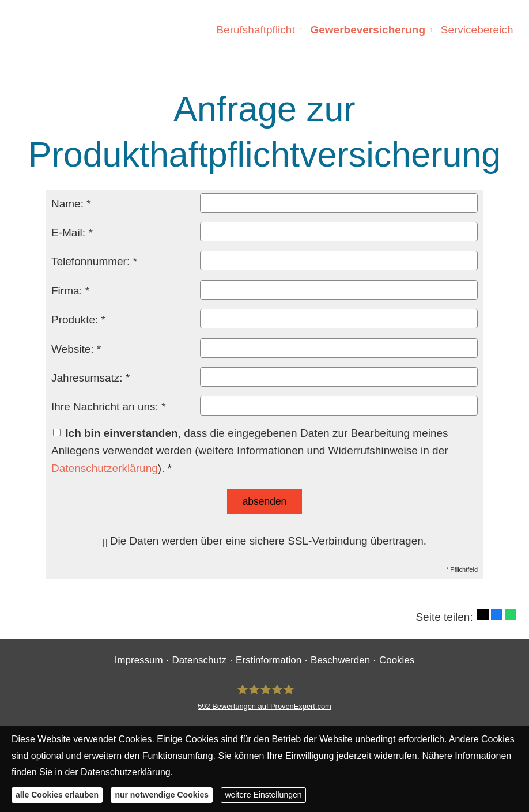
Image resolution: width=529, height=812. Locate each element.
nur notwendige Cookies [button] (162, 795)
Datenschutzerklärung (105, 468)
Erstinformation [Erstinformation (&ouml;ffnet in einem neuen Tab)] (269, 660)
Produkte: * (78, 320)
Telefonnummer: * (94, 261)
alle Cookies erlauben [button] (57, 795)
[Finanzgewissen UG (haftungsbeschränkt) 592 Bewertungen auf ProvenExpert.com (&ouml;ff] (264, 697)
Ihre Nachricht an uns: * (109, 407)
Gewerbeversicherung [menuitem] (369, 30)
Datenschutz (200, 660)
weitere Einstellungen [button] (263, 795)
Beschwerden (340, 660)
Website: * (76, 349)
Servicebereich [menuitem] (477, 30)
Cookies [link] (397, 660)
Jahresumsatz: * (90, 378)
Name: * (71, 204)
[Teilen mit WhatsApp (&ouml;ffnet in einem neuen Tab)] (511, 614)
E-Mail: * (72, 233)
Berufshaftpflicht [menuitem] (257, 30)
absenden (265, 501)
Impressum (139, 660)
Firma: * (71, 291)
